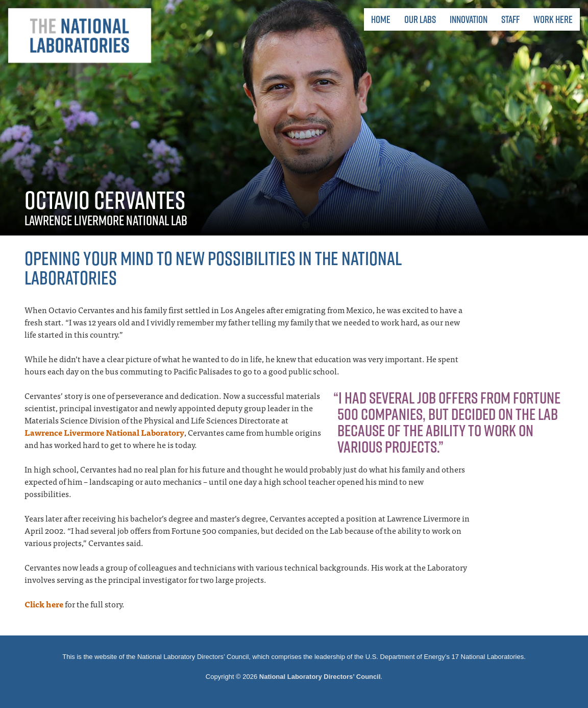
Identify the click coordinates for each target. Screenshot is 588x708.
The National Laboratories (80, 36)
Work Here (553, 19)
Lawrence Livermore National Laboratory (104, 432)
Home (381, 19)
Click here (44, 604)
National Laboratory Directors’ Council (320, 677)
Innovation (469, 19)
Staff (510, 19)
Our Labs (420, 19)
